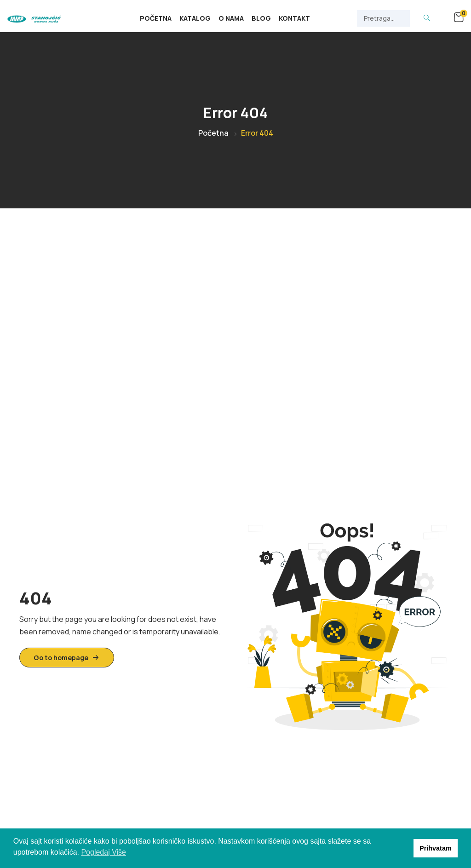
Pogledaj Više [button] (103, 852)
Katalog (195, 18)
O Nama (231, 18)
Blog (261, 18)
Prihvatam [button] (436, 848)
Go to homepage (67, 658)
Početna (156, 18)
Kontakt (294, 18)
